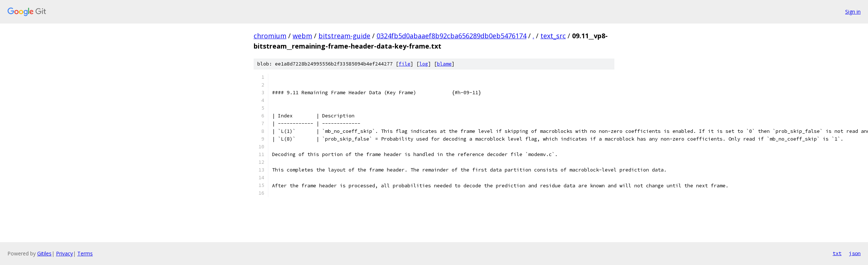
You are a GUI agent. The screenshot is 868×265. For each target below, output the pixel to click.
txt (837, 253)
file (405, 64)
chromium (270, 36)
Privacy (64, 253)
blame (444, 64)
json (855, 253)
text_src (553, 36)
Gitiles (44, 253)
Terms (85, 253)
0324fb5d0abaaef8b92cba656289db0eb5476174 (451, 36)
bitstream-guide (344, 36)
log (424, 64)
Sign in (853, 12)
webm (302, 36)
